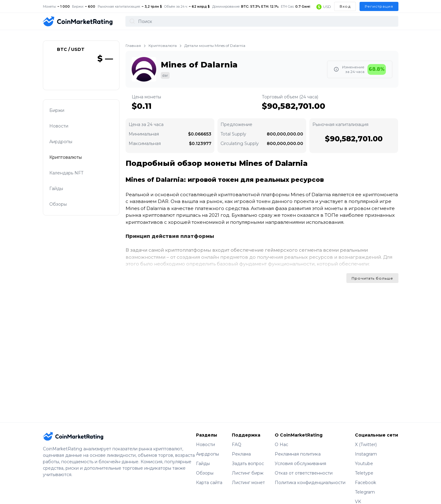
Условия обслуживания (300, 456)
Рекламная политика (298, 446)
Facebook (366, 475)
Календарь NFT (71, 168)
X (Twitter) (366, 437)
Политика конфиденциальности (310, 475)
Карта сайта (209, 475)
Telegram (365, 484)
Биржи (62, 103)
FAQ (237, 437)
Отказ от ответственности (304, 465)
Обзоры (63, 201)
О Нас (281, 437)
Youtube (364, 456)
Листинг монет (248, 475)
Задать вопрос (248, 456)
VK (358, 494)
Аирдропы (66, 136)
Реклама (241, 446)
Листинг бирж (248, 465)
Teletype (364, 465)
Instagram (366, 446)
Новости (64, 119)
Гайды (61, 184)
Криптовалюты (71, 152)
